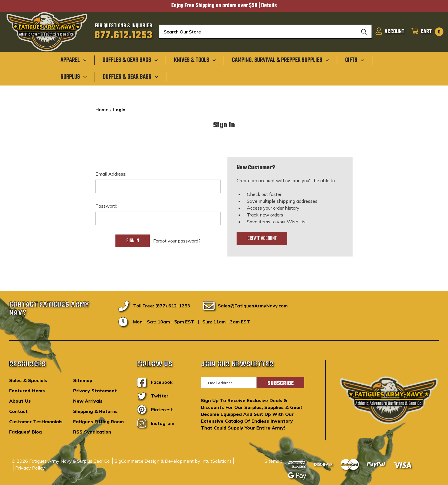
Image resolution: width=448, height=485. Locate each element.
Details (269, 6)
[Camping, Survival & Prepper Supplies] (281, 60)
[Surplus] (74, 77)
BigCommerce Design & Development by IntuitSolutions (173, 461)
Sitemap (83, 380)
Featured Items (27, 391)
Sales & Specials (28, 380)
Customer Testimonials (36, 422)
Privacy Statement (95, 391)
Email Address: (111, 174)
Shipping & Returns (95, 411)
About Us (20, 401)
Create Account (262, 238)
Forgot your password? (177, 241)
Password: (106, 206)
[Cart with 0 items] (426, 32)
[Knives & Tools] (195, 60)
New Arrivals (88, 401)
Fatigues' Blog (25, 432)
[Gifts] (355, 60)
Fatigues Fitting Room (98, 422)
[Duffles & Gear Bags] (130, 60)
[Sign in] (390, 32)
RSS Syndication (92, 432)
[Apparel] (74, 60)
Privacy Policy (30, 468)
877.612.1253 (124, 35)
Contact (18, 411)
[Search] (364, 32)
